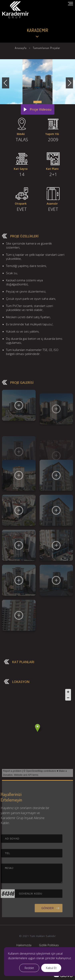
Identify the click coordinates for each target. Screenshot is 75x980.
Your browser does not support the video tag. (37, 24)
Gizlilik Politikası (49, 945)
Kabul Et (51, 968)
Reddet (29, 968)
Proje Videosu (41, 109)
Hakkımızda (24, 945)
